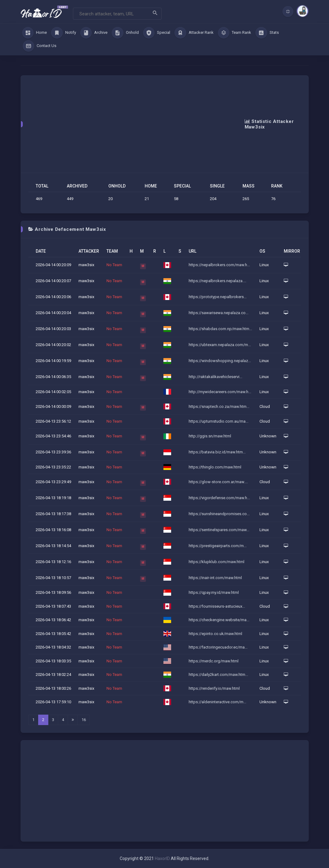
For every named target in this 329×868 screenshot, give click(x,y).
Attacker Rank (194, 33)
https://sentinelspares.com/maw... (219, 530)
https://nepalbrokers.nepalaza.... (217, 281)
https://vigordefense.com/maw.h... (219, 498)
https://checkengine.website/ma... (219, 620)
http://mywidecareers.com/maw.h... (220, 392)
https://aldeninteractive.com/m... (217, 702)
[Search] (117, 14)
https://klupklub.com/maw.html (217, 562)
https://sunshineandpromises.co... (219, 514)
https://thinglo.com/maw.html (215, 467)
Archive (94, 33)
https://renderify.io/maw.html (214, 688)
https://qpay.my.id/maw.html (214, 592)
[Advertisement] (136, 124)
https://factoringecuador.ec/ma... (218, 647)
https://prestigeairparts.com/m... (218, 546)
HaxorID (162, 858)
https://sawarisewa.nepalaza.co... (219, 313)
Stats (267, 33)
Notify (64, 33)
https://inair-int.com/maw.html (215, 578)
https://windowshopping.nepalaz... (220, 361)
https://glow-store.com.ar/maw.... (218, 482)
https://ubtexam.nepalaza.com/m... (220, 345)
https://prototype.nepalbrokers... (218, 297)
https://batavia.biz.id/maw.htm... (217, 452)
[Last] (73, 720)
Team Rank (235, 33)
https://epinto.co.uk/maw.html (215, 634)
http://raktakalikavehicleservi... (215, 377)
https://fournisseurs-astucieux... (217, 606)
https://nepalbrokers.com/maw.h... (219, 265)
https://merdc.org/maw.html (214, 661)
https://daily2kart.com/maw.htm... (218, 675)
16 (84, 720)
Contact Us (40, 46)
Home (35, 33)
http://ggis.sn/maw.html (210, 436)
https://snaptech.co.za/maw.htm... (219, 406)
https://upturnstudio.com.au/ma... (219, 421)
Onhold (125, 33)
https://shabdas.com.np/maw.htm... (220, 329)
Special (157, 33)
